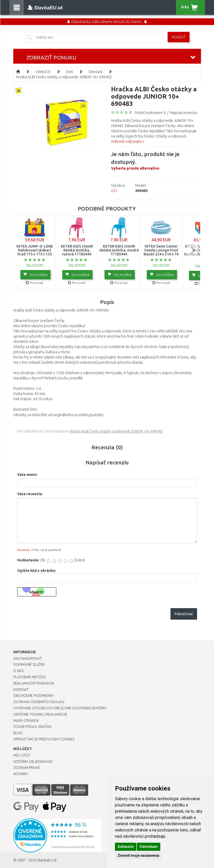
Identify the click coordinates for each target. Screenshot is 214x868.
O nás (18, 671)
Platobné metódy (30, 677)
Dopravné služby (29, 665)
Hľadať (179, 37)
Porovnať (35, 283)
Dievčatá (96, 72)
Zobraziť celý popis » (128, 141)
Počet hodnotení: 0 (150, 113)
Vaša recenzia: (30, 494)
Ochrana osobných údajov (39, 702)
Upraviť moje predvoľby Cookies (44, 739)
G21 (114, 191)
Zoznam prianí (26, 768)
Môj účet (22, 755)
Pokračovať (184, 614)
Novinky (21, 774)
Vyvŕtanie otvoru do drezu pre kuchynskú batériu (60, 708)
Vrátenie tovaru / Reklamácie (40, 714)
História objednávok (33, 762)
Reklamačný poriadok (34, 683)
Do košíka (35, 274)
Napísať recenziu (184, 113)
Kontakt (21, 690)
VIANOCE (43, 72)
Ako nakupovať (28, 659)
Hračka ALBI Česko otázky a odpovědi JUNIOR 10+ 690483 (116, 431)
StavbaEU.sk (47, 860)
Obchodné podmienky (33, 696)
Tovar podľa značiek (33, 727)
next (192, 250)
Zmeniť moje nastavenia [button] (138, 855)
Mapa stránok (26, 721)
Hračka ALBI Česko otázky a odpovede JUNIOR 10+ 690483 (64, 77)
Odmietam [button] (149, 847)
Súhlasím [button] (126, 847)
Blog (18, 733)
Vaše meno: (27, 475)
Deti (70, 72)
